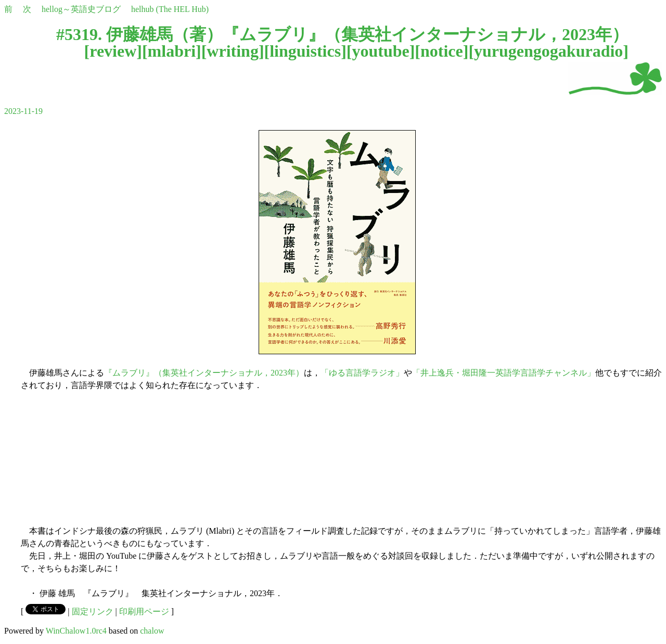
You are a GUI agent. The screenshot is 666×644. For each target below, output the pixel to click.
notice (442, 51)
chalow (152, 631)
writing (233, 51)
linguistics (305, 51)
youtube (380, 51)
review (113, 51)
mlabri (172, 51)
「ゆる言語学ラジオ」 (362, 373)
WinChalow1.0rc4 (76, 631)
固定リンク (93, 611)
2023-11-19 (23, 111)
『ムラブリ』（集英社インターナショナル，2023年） (204, 373)
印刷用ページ (144, 611)
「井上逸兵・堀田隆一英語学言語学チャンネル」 (504, 373)
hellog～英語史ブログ (81, 9)
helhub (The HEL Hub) (170, 9)
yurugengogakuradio (548, 51)
